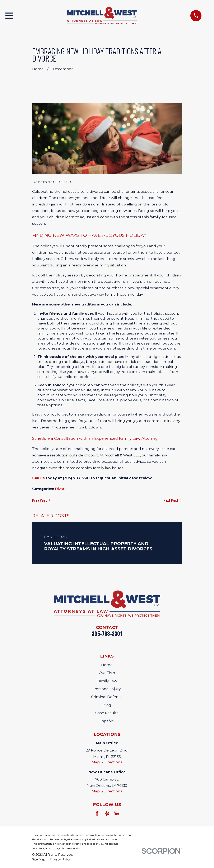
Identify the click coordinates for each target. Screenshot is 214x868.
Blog (107, 705)
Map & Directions (107, 762)
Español (107, 721)
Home (107, 665)
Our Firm (107, 673)
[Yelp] (107, 813)
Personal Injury (107, 689)
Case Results (107, 713)
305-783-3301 (107, 633)
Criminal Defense (107, 697)
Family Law (107, 681)
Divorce (62, 489)
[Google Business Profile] (117, 813)
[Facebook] (97, 813)
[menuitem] (39, 860)
